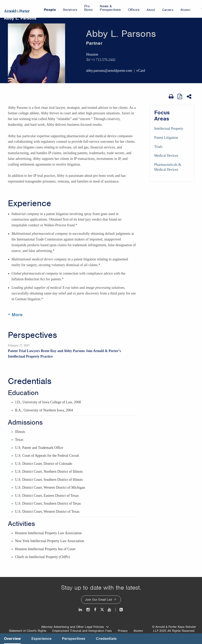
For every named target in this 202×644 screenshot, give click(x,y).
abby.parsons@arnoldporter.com (109, 71)
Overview (12, 639)
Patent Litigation (166, 138)
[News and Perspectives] (119, 610)
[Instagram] (88, 610)
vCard (141, 71)
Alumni (138, 631)
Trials (158, 147)
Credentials (30, 381)
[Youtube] (110, 610)
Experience (29, 203)
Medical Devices (166, 156)
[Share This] (189, 97)
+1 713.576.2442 (103, 60)
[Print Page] (171, 97)
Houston (92, 54)
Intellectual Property (169, 129)
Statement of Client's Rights (28, 631)
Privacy (123, 631)
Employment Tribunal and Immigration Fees (82, 631)
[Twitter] (102, 610)
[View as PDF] (180, 96)
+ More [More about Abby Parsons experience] (15, 315)
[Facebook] (95, 610)
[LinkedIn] (81, 610)
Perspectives (32, 335)
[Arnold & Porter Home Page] (17, 9)
